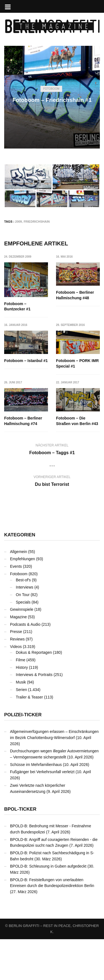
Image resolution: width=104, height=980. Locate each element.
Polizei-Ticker (23, 756)
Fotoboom (51, 89)
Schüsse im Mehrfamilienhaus (36, 805)
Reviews (17, 680)
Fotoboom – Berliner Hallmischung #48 (75, 295)
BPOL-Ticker (20, 850)
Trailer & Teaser (29, 738)
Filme (21, 701)
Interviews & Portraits (34, 715)
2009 (19, 222)
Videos (16, 687)
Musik (21, 723)
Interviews (25, 628)
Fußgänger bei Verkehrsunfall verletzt (42, 813)
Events (16, 607)
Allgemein (18, 592)
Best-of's (23, 620)
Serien (21, 730)
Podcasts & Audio (25, 665)
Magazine (18, 658)
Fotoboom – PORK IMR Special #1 (26, 404)
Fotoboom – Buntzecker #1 (17, 306)
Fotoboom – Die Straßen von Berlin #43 (25, 462)
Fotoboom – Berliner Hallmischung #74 (75, 404)
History (22, 708)
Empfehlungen (22, 600)
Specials (23, 643)
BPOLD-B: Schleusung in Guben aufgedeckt (48, 907)
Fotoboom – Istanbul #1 (78, 350)
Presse (16, 672)
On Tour (23, 635)
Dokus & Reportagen (34, 693)
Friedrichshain (37, 222)
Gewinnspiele (22, 650)
